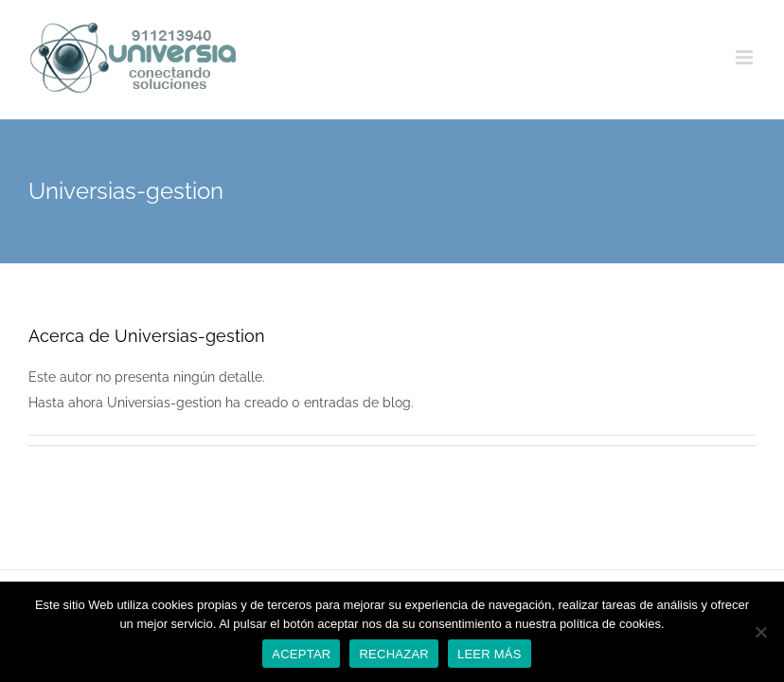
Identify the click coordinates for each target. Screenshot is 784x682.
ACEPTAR (301, 654)
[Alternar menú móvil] (746, 57)
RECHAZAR (394, 654)
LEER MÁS (490, 654)
